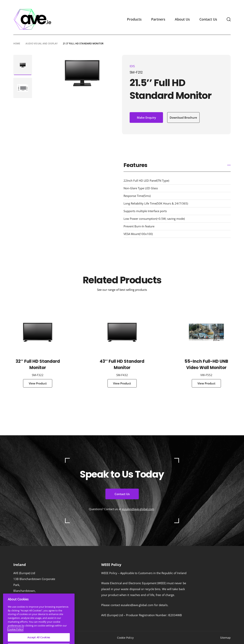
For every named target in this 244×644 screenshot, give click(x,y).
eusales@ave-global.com (138, 509)
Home (17, 43)
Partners (158, 19)
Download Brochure (183, 117)
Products (134, 19)
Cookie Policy (125, 638)
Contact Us (208, 19)
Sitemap (226, 638)
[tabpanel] (23, 65)
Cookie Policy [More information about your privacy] (15, 637)
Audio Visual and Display (42, 43)
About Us (182, 19)
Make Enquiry (146, 117)
